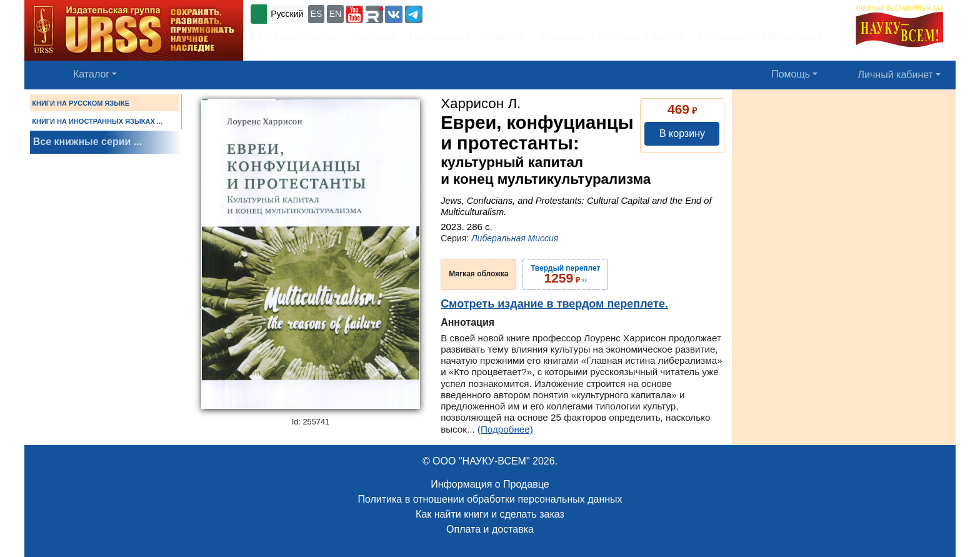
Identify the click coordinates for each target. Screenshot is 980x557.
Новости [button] (504, 37)
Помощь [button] (791, 74)
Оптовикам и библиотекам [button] (760, 37)
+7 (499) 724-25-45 (471, 13)
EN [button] (335, 14)
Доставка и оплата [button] (641, 37)
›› (565, 274)
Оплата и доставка (490, 529)
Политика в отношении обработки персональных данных (490, 499)
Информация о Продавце (490, 484)
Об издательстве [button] (297, 37)
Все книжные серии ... (87, 142)
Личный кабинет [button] (896, 75)
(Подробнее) (505, 429)
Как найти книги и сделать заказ (490, 514)
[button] (354, 14)
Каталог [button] (91, 74)
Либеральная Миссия (515, 238)
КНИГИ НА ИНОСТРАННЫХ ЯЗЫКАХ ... (97, 121)
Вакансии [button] (561, 37)
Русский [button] (287, 14)
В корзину (682, 133)
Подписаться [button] (440, 37)
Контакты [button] (373, 37)
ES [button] (317, 14)
